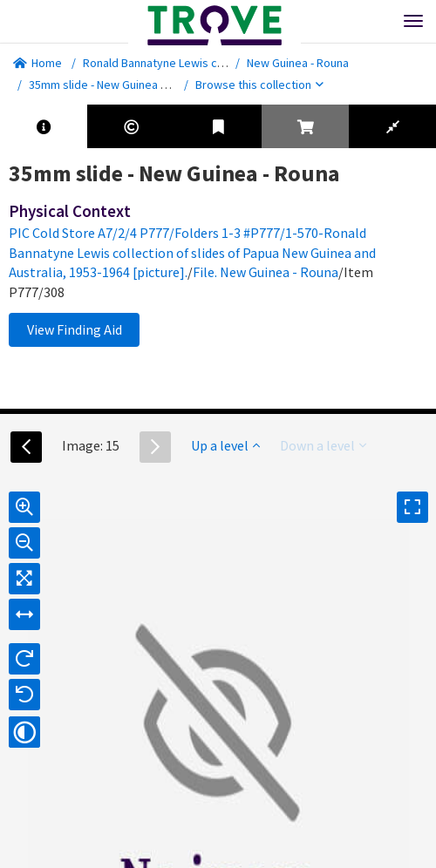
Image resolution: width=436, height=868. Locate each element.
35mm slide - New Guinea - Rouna (114, 85)
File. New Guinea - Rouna (266, 272)
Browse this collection (259, 85)
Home (37, 63)
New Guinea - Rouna (298, 63)
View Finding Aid (75, 329)
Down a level (323, 445)
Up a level (225, 445)
